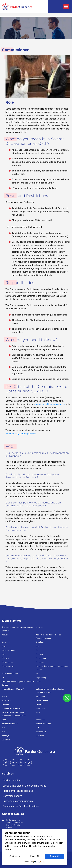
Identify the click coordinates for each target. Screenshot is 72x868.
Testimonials (41, 732)
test (4, 728)
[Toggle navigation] (66, 7)
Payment (5, 704)
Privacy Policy (41, 708)
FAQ (37, 674)
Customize (15, 856)
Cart (38, 650)
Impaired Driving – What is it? (13, 689)
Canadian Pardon (9, 650)
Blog (4, 646)
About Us (39, 628)
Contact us (40, 662)
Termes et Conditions (10, 724)
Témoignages (41, 720)
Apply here (40, 642)
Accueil (5, 635)
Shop (38, 712)
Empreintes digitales (10, 674)
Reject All (35, 856)
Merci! (4, 696)
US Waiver (40, 736)
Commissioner (8, 662)
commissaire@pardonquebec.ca (50, 404)
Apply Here (6, 642)
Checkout (40, 654)
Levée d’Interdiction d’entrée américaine (25, 786)
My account (40, 696)
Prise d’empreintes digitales (18, 791)
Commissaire (41, 658)
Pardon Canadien (42, 700)
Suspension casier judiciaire (18, 801)
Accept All (55, 856)
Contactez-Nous (8, 666)
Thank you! (6, 736)
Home (38, 682)
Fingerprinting (41, 678)
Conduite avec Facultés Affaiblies (21, 806)
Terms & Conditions (43, 724)
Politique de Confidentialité (12, 708)
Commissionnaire (12, 796)
